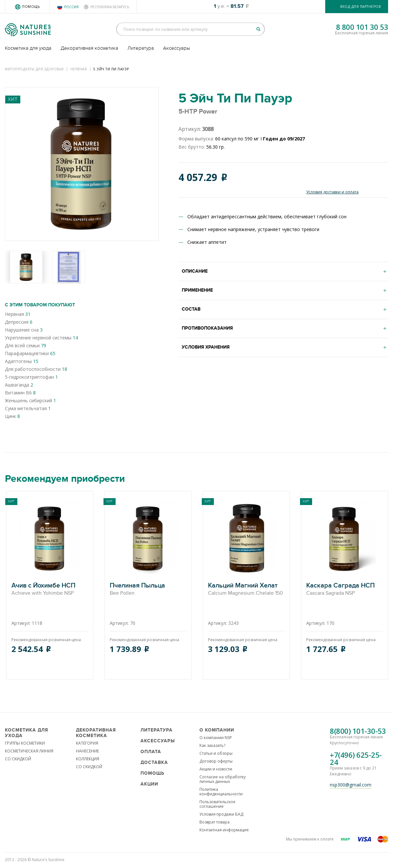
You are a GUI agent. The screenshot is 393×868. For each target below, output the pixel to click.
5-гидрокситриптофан (31, 377)
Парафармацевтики (30, 353)
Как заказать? (212, 745)
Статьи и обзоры (216, 753)
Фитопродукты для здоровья (34, 69)
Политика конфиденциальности (221, 792)
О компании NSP (216, 738)
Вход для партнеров (360, 7)
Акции (149, 784)
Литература (141, 48)
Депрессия (19, 322)
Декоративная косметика (89, 48)
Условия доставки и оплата (332, 192)
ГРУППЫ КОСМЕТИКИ (25, 743)
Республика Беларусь (110, 7)
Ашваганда (19, 385)
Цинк (12, 416)
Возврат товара (215, 822)
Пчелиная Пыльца (148, 589)
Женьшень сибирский (30, 400)
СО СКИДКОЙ (18, 759)
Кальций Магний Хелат (246, 589)
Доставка (154, 762)
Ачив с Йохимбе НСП (50, 589)
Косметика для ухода (28, 48)
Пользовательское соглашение (217, 804)
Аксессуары (177, 48)
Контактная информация (224, 830)
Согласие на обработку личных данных (223, 779)
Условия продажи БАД (221, 814)
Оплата (151, 752)
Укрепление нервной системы (41, 338)
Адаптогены (22, 361)
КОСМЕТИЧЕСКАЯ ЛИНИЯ (29, 751)
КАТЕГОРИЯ (87, 743)
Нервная (79, 69)
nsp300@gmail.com (351, 785)
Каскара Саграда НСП (345, 589)
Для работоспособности (36, 369)
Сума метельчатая (28, 408)
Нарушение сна (24, 330)
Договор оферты (216, 761)
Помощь (31, 7)
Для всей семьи (26, 345)
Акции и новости (216, 769)
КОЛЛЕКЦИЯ (88, 759)
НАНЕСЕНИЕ (87, 751)
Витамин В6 (20, 393)
